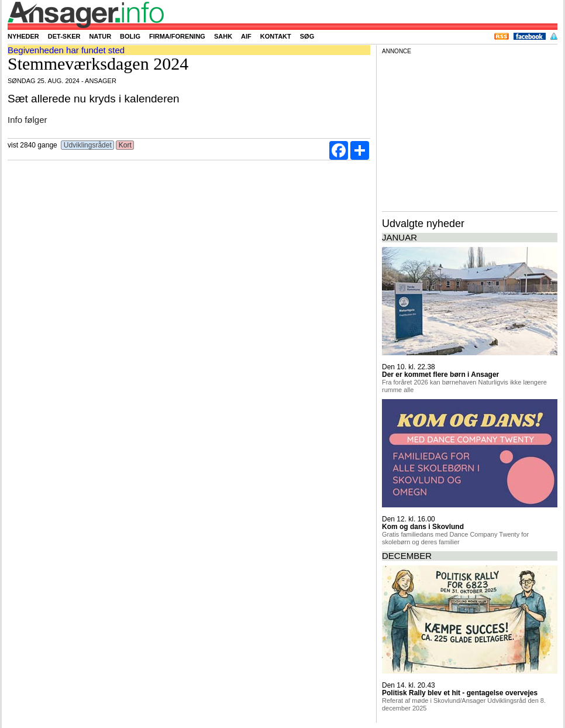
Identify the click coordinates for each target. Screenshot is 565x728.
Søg (307, 36)
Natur (100, 36)
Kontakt (276, 36)
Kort (125, 145)
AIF (246, 36)
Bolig (130, 36)
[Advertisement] (470, 131)
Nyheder (23, 36)
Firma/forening (177, 36)
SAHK (223, 36)
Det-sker (64, 36)
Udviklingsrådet (87, 145)
